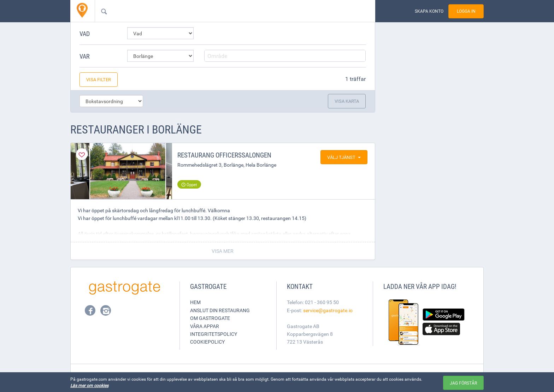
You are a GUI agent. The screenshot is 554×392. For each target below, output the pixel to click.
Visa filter (99, 79)
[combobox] (224, 11)
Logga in (466, 11)
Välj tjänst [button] (344, 157)
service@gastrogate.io (328, 310)
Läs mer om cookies (89, 385)
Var (85, 56)
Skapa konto (429, 11)
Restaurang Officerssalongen (224, 155)
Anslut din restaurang (220, 310)
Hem (195, 302)
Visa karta (347, 101)
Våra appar (205, 326)
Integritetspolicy (214, 334)
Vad (85, 34)
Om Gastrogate (210, 318)
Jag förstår (463, 383)
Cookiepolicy (207, 342)
